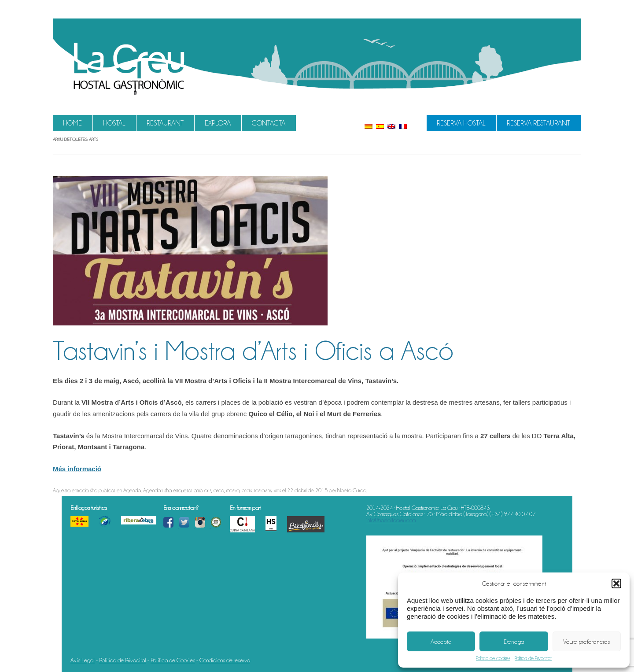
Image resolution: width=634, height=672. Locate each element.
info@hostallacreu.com (391, 520)
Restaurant (165, 123)
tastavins (263, 490)
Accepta (441, 642)
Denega (514, 642)
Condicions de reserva (225, 660)
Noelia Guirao (352, 490)
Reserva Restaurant (538, 123)
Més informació (77, 469)
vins (277, 490)
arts (208, 490)
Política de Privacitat (533, 658)
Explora (218, 123)
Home (72, 123)
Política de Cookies (173, 660)
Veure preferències (586, 642)
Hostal (114, 123)
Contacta (269, 123)
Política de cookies (493, 658)
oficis (247, 490)
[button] (616, 583)
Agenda (132, 490)
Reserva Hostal (461, 123)
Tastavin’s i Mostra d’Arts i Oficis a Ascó (253, 351)
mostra (233, 490)
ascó (219, 490)
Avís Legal (83, 660)
